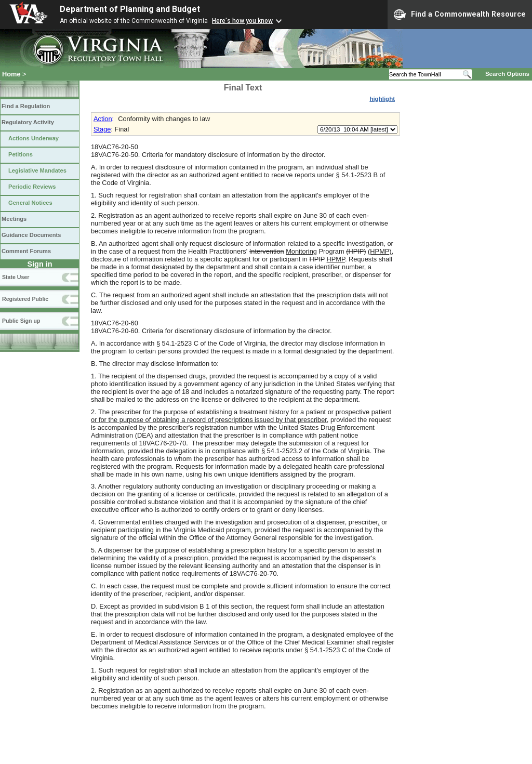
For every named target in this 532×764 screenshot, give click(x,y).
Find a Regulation (26, 106)
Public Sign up (21, 321)
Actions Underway (34, 138)
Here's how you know (242, 21)
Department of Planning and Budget (130, 9)
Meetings (14, 219)
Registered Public (25, 299)
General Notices (30, 203)
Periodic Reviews (32, 187)
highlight (382, 99)
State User (16, 277)
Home (11, 74)
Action (103, 119)
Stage (102, 129)
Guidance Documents (31, 235)
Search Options (507, 74)
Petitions (21, 154)
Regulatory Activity (28, 122)
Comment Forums (26, 251)
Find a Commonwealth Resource (460, 15)
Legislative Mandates (37, 170)
